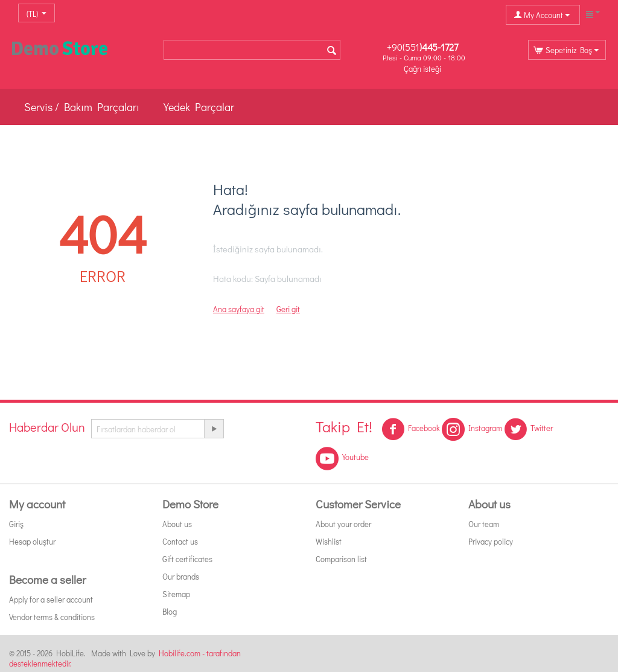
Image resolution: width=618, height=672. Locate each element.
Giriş (16, 524)
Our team (484, 524)
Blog (170, 611)
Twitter (528, 429)
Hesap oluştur (32, 541)
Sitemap (176, 594)
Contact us (180, 541)
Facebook (411, 429)
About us (177, 524)
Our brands (181, 576)
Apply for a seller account (51, 599)
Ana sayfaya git (239, 309)
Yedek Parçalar (199, 107)
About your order (343, 524)
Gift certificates (187, 559)
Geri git (288, 309)
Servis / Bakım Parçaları (82, 107)
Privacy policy (491, 541)
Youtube (342, 458)
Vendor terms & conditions (52, 617)
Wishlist (329, 541)
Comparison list (341, 559)
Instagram (472, 429)
